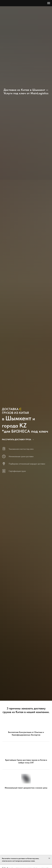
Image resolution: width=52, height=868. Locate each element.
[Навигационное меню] (49, 3)
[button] (18, 440)
